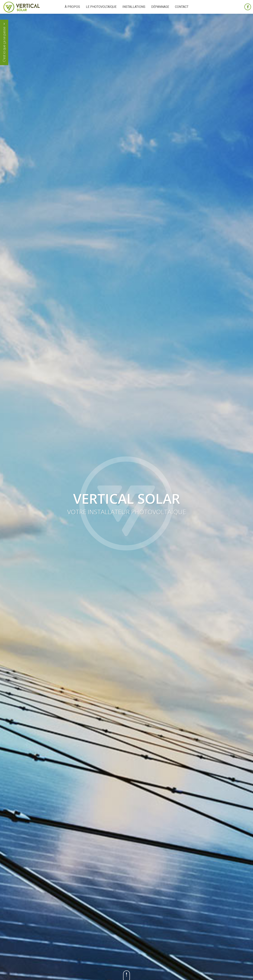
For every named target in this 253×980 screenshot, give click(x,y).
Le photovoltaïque (101, 7)
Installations (134, 7)
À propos (72, 7)
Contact (182, 7)
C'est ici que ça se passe (4, 42)
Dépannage (160, 7)
